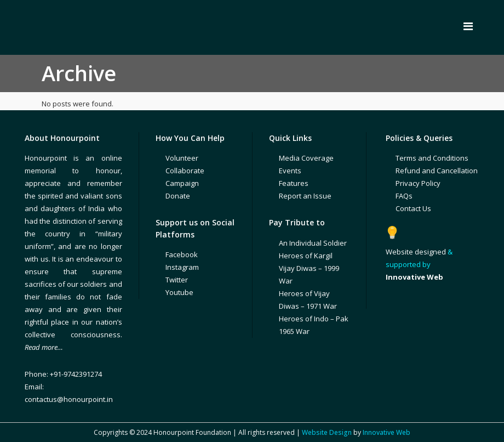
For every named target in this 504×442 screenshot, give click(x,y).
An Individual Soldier (313, 243)
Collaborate (185, 171)
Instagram (182, 267)
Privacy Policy (418, 183)
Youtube (179, 292)
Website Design (327, 432)
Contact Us (413, 208)
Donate (178, 196)
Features (294, 183)
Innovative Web (386, 432)
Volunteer (182, 158)
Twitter (177, 280)
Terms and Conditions (432, 158)
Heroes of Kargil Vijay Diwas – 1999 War (309, 268)
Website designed (416, 252)
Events (290, 171)
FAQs (404, 196)
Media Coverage (306, 158)
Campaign (182, 183)
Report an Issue (305, 196)
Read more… (44, 347)
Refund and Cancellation (437, 171)
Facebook (182, 254)
